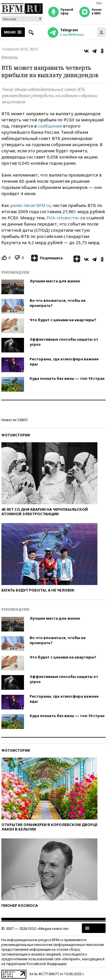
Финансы (10, 57)
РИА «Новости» (63, 218)
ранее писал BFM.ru (30, 205)
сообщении (50, 126)
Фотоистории (16, 435)
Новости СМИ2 (14, 420)
